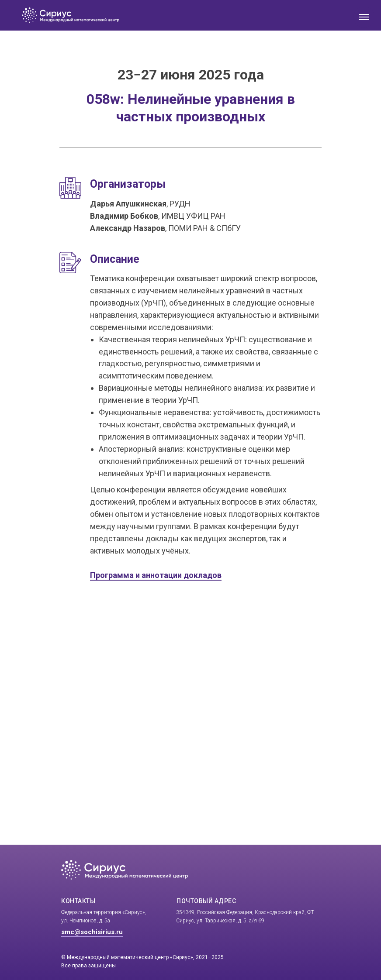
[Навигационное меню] (364, 17)
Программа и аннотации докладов (156, 575)
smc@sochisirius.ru (92, 932)
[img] (128, 15)
